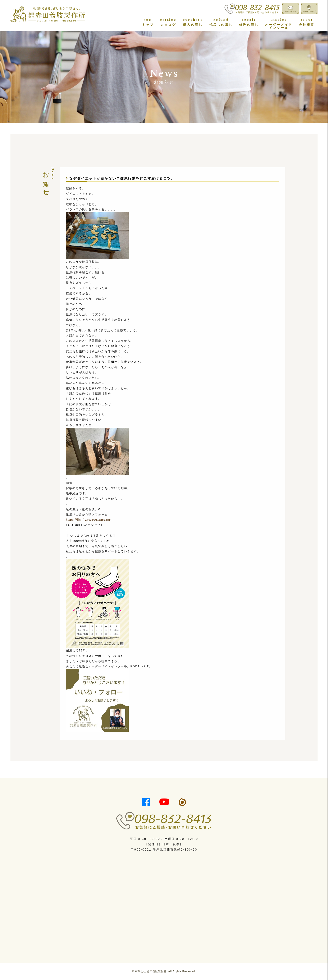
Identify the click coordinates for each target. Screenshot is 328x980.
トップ (148, 22)
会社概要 (307, 22)
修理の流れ (249, 22)
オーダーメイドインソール (279, 24)
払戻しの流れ (221, 22)
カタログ (168, 22)
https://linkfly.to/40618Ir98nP (89, 520)
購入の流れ (193, 22)
